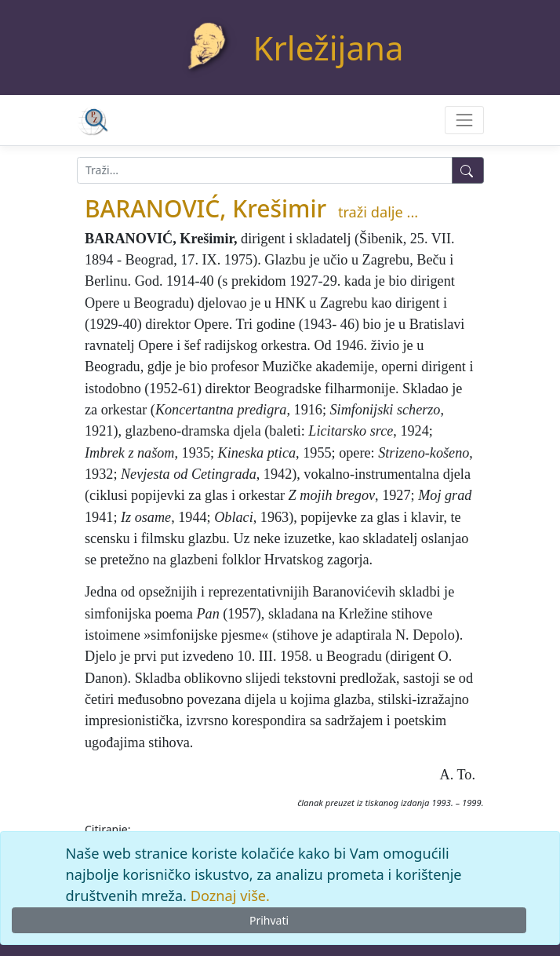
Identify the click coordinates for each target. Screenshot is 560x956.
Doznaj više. (230, 896)
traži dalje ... (378, 212)
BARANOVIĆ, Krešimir (205, 208)
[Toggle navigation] (464, 120)
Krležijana (329, 47)
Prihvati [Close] (269, 920)
